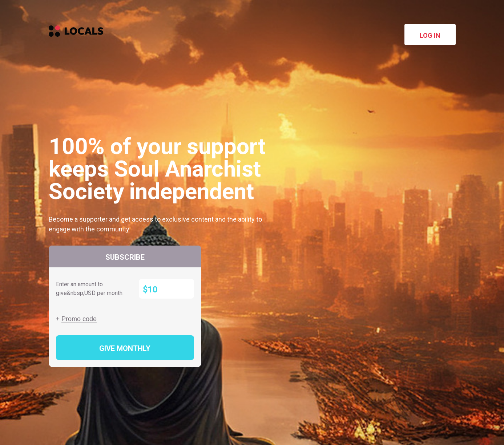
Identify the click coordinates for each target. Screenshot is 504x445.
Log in (430, 35)
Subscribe (125, 257)
